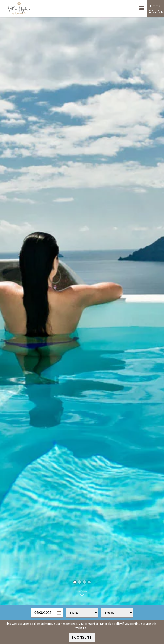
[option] (82, 311)
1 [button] (75, 582)
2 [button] (80, 582)
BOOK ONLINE (156, 9)
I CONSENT (82, 637)
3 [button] (84, 582)
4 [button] (89, 582)
